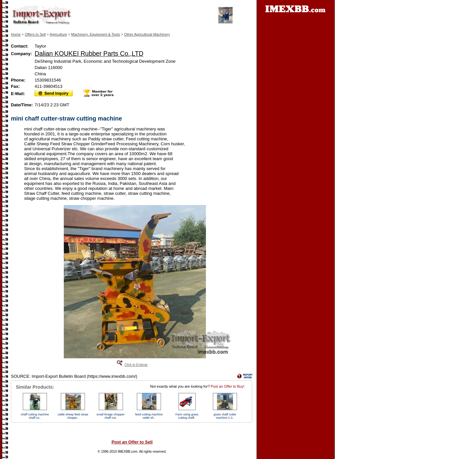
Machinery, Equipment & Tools (96, 34)
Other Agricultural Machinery (147, 34)
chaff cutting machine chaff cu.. (35, 416)
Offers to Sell (35, 34)
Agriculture (58, 34)
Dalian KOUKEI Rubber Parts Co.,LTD (89, 53)
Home (16, 34)
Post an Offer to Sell (132, 442)
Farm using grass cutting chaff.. (187, 416)
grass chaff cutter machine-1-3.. (225, 416)
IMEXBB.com (127, 452)
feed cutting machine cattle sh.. (149, 416)
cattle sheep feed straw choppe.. (73, 416)
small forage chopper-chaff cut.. (111, 416)
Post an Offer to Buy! (227, 386)
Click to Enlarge (136, 365)
